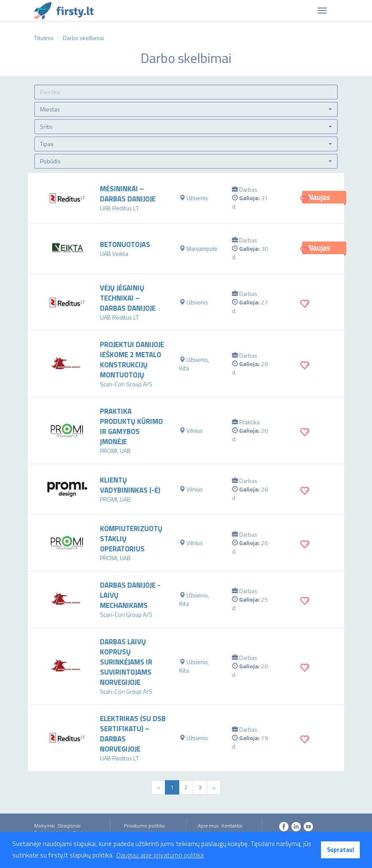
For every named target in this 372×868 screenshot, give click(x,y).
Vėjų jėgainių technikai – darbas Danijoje (128, 298)
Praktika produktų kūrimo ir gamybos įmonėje (131, 426)
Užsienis (197, 198)
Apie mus (208, 826)
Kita (184, 368)
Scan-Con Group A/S (126, 384)
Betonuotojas (125, 244)
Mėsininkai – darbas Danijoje (128, 194)
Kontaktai (232, 826)
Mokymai (44, 826)
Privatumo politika (144, 826)
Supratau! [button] (341, 850)
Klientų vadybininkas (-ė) (130, 485)
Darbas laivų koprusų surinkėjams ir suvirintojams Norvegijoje (126, 662)
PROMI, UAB (115, 451)
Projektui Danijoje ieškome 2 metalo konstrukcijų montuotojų (132, 360)
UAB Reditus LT (119, 208)
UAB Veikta (114, 254)
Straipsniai (69, 826)
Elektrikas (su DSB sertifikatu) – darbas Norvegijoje (133, 734)
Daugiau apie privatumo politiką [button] (160, 855)
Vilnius (195, 430)
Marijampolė (202, 248)
